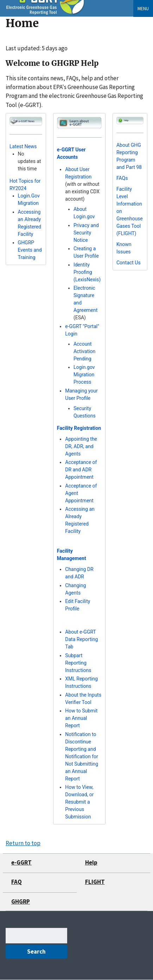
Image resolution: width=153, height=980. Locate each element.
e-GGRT (21, 862)
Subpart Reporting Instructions (78, 663)
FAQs (122, 178)
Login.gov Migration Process (84, 375)
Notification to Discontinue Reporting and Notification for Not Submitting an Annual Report (82, 756)
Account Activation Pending (84, 351)
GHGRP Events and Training (30, 250)
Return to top (23, 843)
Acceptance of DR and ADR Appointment (81, 470)
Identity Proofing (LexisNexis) (87, 272)
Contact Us (129, 263)
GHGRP (21, 902)
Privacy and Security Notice (86, 233)
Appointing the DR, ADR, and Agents (81, 446)
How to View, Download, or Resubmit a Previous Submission (79, 802)
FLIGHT (95, 882)
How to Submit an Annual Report (81, 718)
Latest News (23, 146)
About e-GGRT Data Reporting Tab (81, 639)
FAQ (17, 882)
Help (91, 862)
